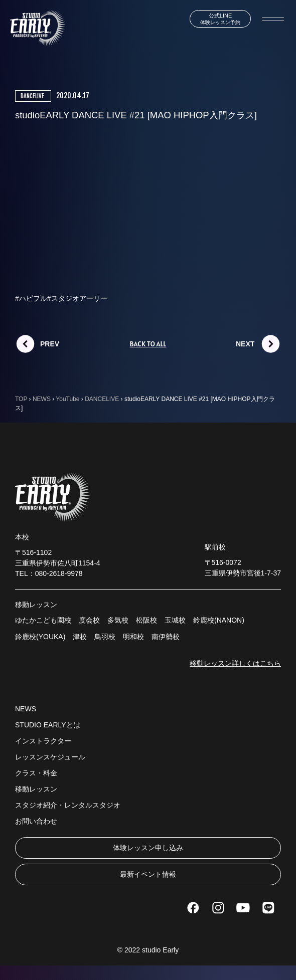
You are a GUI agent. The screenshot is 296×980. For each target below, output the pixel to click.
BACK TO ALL (148, 344)
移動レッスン (36, 789)
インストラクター (43, 741)
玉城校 (175, 620)
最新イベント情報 (148, 874)
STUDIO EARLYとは (48, 725)
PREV (50, 344)
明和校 (133, 637)
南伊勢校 (166, 637)
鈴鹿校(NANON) (219, 620)
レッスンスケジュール (50, 757)
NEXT (245, 344)
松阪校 (146, 620)
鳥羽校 (105, 637)
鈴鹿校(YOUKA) (40, 637)
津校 (80, 637)
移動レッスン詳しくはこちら (235, 663)
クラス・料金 (36, 773)
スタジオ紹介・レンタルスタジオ (68, 805)
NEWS (26, 709)
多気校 (118, 620)
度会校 (89, 620)
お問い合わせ (36, 821)
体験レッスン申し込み (148, 848)
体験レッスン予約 (220, 19)
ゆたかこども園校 (43, 620)
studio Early (160, 950)
